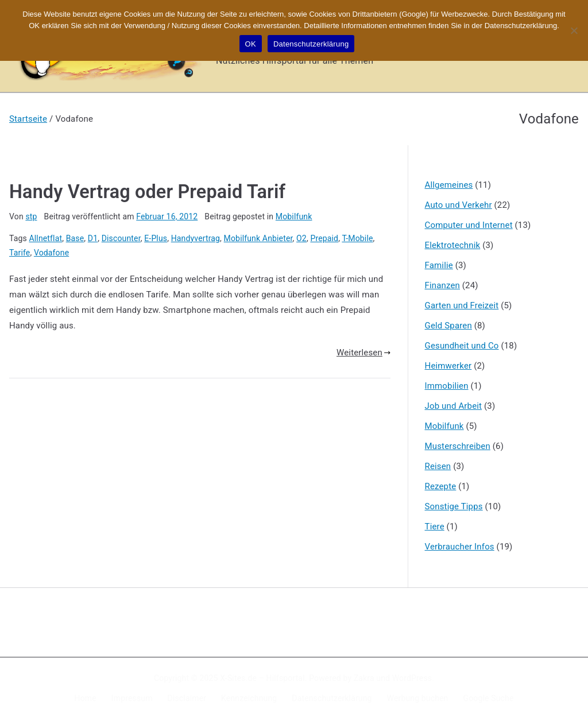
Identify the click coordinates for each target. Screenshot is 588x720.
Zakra (364, 678)
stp (31, 216)
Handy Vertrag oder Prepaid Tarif (147, 192)
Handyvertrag (196, 238)
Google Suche (489, 698)
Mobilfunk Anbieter (258, 238)
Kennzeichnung (249, 698)
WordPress (412, 678)
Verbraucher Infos (460, 547)
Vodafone (51, 253)
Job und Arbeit (454, 406)
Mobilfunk (294, 216)
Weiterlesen (363, 353)
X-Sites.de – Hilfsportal (262, 678)
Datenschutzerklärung (332, 698)
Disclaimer (187, 698)
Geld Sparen (448, 326)
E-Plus (156, 238)
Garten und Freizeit (462, 305)
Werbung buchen (418, 698)
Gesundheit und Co (462, 346)
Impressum (132, 698)
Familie (439, 265)
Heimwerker (448, 366)
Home (86, 698)
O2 (301, 238)
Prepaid (324, 238)
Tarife (20, 253)
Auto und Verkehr (459, 205)
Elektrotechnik (453, 245)
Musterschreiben (458, 446)
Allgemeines (449, 185)
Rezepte (441, 486)
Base (75, 238)
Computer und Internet (469, 225)
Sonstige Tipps (454, 506)
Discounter (121, 238)
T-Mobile (357, 238)
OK (251, 44)
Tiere (435, 527)
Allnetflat (46, 238)
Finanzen (442, 285)
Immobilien (447, 386)
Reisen (438, 466)
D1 (93, 238)
